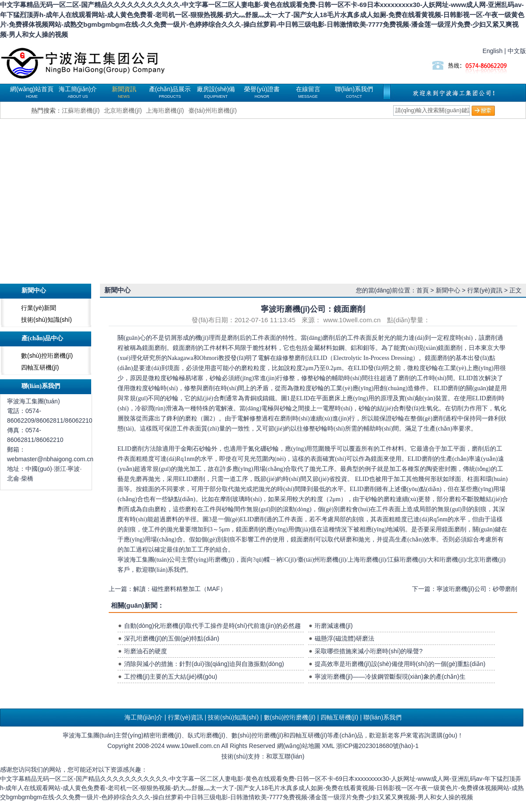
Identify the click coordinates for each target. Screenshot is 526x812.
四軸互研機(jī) (40, 367)
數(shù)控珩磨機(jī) (47, 356)
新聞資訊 (124, 92)
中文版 (517, 51)
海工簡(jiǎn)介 (78, 92)
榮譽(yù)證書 (262, 92)
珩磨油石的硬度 (146, 651)
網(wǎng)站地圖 (299, 746)
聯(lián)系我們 (354, 92)
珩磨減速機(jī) (334, 626)
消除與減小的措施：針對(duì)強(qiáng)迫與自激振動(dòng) (204, 664)
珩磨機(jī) (112, 61)
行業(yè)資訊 (485, 290)
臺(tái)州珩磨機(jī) (213, 110)
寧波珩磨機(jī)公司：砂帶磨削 (477, 589)
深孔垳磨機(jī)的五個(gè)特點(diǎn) (172, 638)
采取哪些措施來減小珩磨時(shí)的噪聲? (369, 651)
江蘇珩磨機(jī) (81, 110)
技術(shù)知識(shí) (46, 320)
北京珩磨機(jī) (123, 110)
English (493, 51)
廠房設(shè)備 (216, 92)
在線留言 (308, 92)
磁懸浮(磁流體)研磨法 (344, 638)
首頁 (423, 290)
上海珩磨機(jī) (165, 110)
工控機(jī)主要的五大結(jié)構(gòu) (171, 677)
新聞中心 (448, 290)
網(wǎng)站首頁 (32, 92)
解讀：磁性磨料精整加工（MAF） (180, 589)
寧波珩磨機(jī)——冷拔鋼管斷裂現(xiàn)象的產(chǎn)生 (390, 677)
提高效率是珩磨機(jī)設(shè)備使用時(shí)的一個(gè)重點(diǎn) (400, 664)
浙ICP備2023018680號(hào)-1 (377, 746)
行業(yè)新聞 (39, 308)
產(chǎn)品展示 (170, 92)
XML (328, 746)
